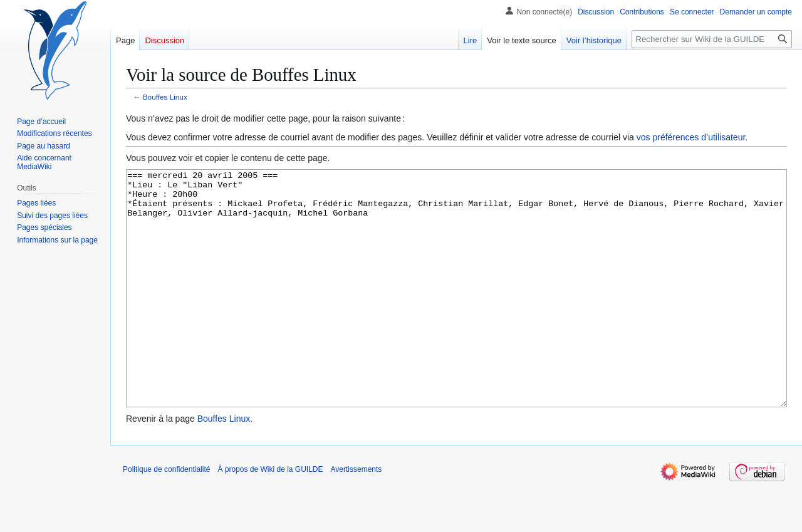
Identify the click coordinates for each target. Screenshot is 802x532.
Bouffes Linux (165, 97)
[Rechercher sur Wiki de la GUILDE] (712, 39)
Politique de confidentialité (166, 516)
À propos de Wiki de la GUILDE (270, 516)
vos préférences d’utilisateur (691, 137)
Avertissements (357, 516)
